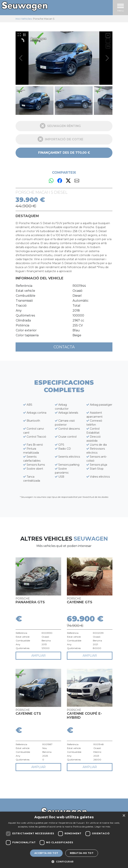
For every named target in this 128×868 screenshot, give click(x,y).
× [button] (124, 816)
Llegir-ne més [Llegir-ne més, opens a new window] (102, 827)
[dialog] (64, 840)
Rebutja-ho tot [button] (82, 853)
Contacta (64, 347)
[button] (64, 862)
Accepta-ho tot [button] (46, 853)
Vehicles (26, 19)
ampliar (38, 656)
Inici (18, 19)
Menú (120, 8)
